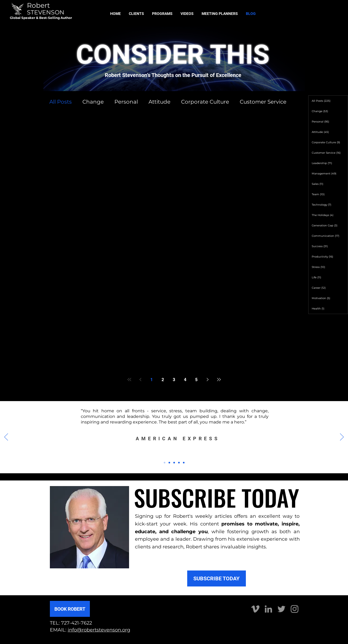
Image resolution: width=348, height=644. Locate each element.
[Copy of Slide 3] (179, 463)
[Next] (342, 437)
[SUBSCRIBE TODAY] (217, 578)
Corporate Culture (205, 102)
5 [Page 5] (196, 380)
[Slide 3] (174, 463)
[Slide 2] (169, 463)
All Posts (61, 102)
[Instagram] (295, 609)
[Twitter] (281, 609)
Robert (38, 5)
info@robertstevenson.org (99, 630)
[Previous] (6, 437)
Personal (126, 102)
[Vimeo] (255, 609)
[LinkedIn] (268, 609)
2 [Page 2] (163, 380)
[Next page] (208, 380)
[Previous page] (141, 380)
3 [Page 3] (174, 380)
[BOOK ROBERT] (70, 609)
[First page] (129, 380)
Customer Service (263, 102)
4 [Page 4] (185, 380)
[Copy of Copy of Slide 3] (184, 463)
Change (93, 102)
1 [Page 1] (152, 380)
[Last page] (219, 380)
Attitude (159, 102)
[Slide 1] (165, 463)
